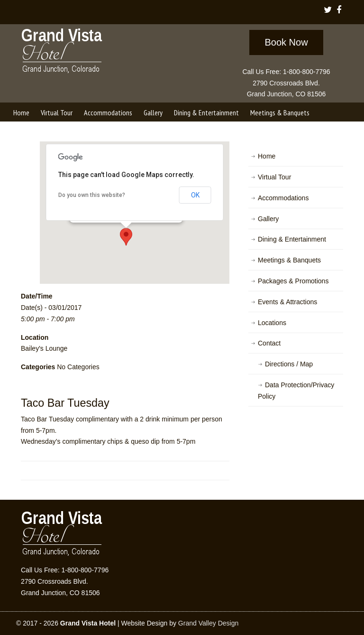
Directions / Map (289, 364)
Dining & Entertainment (292, 239)
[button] (126, 237)
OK (195, 195)
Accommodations (283, 198)
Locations (272, 323)
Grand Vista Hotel (62, 53)
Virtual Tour (274, 177)
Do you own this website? (92, 195)
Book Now (286, 42)
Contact (269, 343)
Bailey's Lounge (44, 348)
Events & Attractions (287, 302)
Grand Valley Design (208, 623)
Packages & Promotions (293, 281)
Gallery (268, 219)
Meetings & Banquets (289, 260)
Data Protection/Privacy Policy (296, 391)
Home (267, 156)
